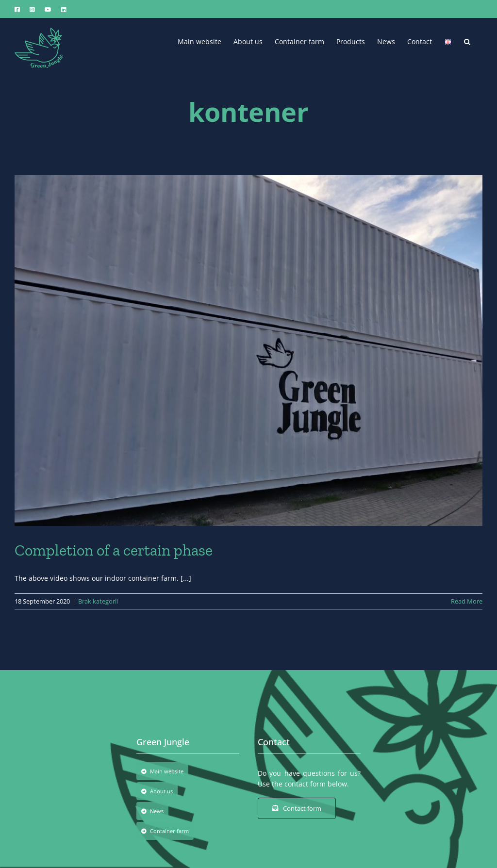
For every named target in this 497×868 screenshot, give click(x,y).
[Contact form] (297, 808)
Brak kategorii (98, 601)
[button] (467, 41)
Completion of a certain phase (114, 550)
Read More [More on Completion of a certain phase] (467, 601)
